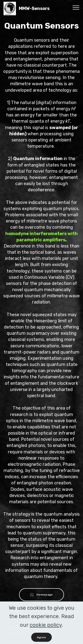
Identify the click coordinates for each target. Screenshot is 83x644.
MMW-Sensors (38, 9)
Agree (41, 639)
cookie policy (46, 626)
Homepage (42, 595)
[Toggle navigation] (76, 7)
